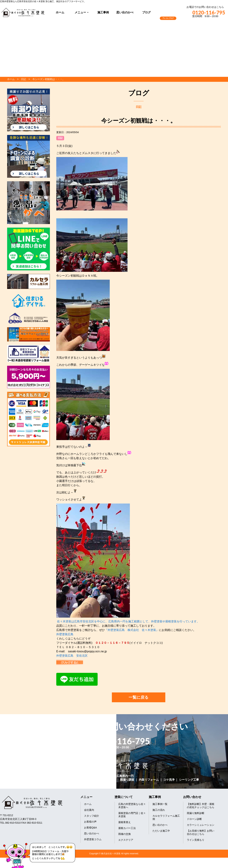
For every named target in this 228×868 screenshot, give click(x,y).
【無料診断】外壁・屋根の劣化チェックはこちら (201, 806)
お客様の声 (90, 822)
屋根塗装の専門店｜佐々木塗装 (132, 815)
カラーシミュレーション (201, 825)
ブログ (146, 12)
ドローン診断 (194, 819)
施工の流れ (159, 810)
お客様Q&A (90, 828)
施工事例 (103, 12)
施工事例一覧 (160, 804)
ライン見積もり (196, 840)
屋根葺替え (125, 822)
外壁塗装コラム (93, 839)
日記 (60, 138)
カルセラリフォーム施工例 (166, 817)
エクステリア (126, 840)
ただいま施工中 (161, 831)
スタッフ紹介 (92, 816)
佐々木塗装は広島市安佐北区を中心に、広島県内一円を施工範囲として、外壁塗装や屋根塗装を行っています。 (128, 621)
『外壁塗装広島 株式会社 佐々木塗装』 (132, 630)
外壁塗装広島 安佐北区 (72, 656)
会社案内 (89, 810)
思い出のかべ (125, 12)
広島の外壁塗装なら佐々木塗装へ (132, 806)
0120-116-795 (205, 12)
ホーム (60, 12)
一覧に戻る (139, 697)
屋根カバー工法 (127, 828)
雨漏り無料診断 (196, 813)
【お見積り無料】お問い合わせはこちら (201, 832)
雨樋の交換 (125, 834)
